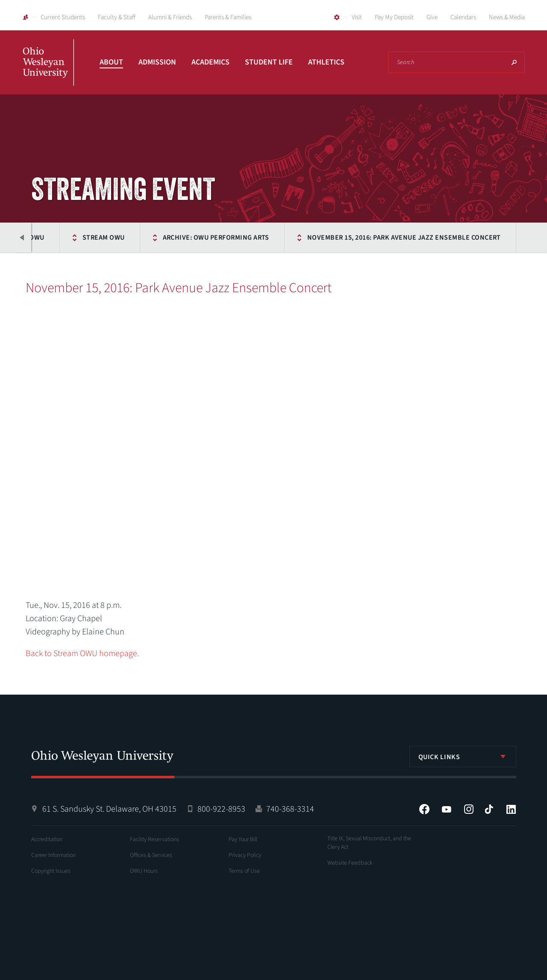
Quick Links (439, 757)
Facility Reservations (154, 839)
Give (432, 17)
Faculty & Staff (117, 17)
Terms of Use (244, 871)
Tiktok (489, 809)
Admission (157, 62)
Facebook (424, 809)
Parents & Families (228, 17)
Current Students (63, 17)
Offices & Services (151, 855)
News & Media (507, 17)
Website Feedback (350, 863)
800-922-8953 (221, 809)
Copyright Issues (51, 871)
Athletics (326, 62)
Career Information (53, 855)
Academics (210, 62)
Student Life (269, 62)
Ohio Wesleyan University (48, 72)
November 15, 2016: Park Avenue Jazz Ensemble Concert (404, 238)
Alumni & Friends (170, 17)
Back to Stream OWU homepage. (82, 654)
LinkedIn (511, 809)
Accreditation (47, 839)
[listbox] (463, 757)
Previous (23, 238)
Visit (357, 17)
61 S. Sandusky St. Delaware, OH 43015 (109, 809)
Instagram (469, 809)
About (111, 62)
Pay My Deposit (394, 17)
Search (514, 62)
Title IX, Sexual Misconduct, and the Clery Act (369, 843)
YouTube (447, 809)
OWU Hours (144, 871)
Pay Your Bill (243, 839)
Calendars (463, 17)
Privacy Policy (245, 855)
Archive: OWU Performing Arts (216, 238)
